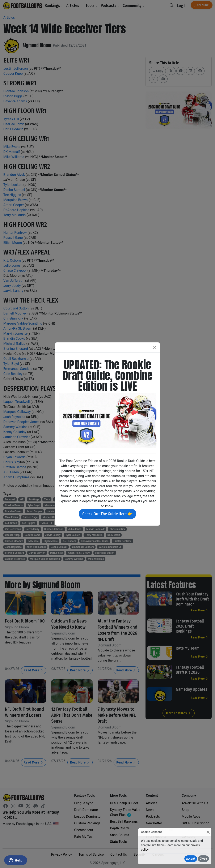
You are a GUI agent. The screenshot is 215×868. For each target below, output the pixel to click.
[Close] (208, 832)
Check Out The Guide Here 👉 (107, 514)
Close (203, 859)
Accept (191, 859)
